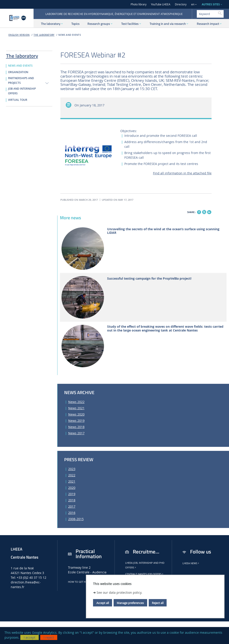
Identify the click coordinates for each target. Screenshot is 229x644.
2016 (72, 513)
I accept (30, 637)
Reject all (158, 603)
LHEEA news (191, 563)
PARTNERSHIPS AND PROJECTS (21, 81)
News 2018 (76, 427)
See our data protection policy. (119, 592)
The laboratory (44, 35)
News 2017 (76, 433)
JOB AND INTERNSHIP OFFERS (22, 91)
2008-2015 (76, 519)
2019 (72, 494)
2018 (72, 500)
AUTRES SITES (211, 4)
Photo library (139, 4)
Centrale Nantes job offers (145, 574)
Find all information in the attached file (182, 173)
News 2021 (76, 408)
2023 (72, 469)
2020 (72, 488)
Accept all (103, 603)
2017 (72, 506)
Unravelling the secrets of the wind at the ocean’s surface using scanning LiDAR (163, 231)
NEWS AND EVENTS (70, 35)
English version (19, 35)
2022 (72, 475)
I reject (49, 637)
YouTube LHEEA (161, 4)
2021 (72, 481)
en (193, 4)
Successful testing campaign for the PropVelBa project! (149, 279)
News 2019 (76, 421)
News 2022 (76, 402)
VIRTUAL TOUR (18, 100)
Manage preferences (130, 603)
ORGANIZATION (18, 72)
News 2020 (76, 414)
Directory (181, 4)
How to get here (80, 582)
